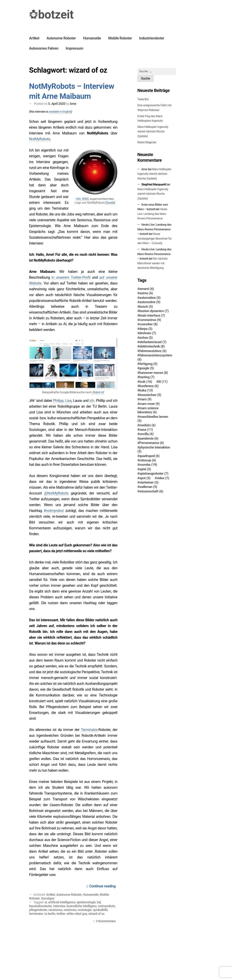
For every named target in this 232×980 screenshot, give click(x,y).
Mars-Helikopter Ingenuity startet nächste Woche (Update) (153, 132)
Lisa (68, 401)
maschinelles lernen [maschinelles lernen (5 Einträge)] (153, 419)
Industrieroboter (152, 38)
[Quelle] (110, 203)
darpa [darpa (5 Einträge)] (146, 329)
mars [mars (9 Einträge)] (145, 399)
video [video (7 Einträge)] (163, 478)
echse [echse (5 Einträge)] (146, 338)
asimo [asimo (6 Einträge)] (146, 293)
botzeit (56, 15)
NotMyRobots (40, 139)
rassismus (56, 910)
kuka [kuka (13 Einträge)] (146, 390)
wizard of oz (96, 914)
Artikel (34, 38)
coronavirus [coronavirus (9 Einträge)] (150, 320)
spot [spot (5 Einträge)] (145, 478)
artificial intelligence (62, 902)
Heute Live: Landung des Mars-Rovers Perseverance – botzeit (154, 229)
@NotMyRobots (56, 493)
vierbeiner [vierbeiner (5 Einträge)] (149, 482)
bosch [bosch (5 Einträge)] (146, 307)
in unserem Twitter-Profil (71, 277)
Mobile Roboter (120, 38)
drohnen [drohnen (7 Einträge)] (148, 333)
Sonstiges (48, 898)
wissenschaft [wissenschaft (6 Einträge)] (151, 491)
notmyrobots (106, 906)
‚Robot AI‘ (98, 392)
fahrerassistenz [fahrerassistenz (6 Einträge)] (153, 351)
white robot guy (77, 914)
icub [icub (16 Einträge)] (146, 382)
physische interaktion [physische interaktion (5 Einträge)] (154, 449)
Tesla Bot (143, 99)
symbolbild (100, 910)
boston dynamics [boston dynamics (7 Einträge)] (154, 311)
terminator (36, 914)
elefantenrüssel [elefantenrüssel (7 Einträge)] (153, 342)
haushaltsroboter (40, 906)
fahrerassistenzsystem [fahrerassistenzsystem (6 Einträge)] (155, 357)
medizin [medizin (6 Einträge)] (148, 425)
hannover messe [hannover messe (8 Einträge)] (154, 373)
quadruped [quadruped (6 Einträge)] (150, 456)
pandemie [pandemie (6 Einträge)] (149, 439)
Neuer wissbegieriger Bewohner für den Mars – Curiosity (155, 239)
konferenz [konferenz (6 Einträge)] (149, 386)
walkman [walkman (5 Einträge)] (148, 487)
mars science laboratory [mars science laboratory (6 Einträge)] (148, 410)
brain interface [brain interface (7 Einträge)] (152, 316)
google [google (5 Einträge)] (147, 368)
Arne (73, 104)
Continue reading (103, 886)
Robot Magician (147, 142)
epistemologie (86, 902)
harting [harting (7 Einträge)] (147, 377)
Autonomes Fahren (44, 48)
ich (92, 401)
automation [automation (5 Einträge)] (150, 298)
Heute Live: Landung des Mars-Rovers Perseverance (152, 214)
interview (59, 906)
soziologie (85, 910)
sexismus (70, 910)
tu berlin (50, 914)
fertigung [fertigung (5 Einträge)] (148, 364)
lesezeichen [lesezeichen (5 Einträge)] (150, 395)
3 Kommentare (107, 922)
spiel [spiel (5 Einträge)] (145, 469)
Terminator (89, 730)
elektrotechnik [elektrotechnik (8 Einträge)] (152, 346)
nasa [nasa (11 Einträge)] (146, 430)
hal (99, 902)
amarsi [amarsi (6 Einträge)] (147, 289)
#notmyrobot (54, 511)
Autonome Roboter (61, 38)
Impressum (74, 48)
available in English (60, 112)
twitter (61, 914)
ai (46, 902)
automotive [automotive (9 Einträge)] (150, 302)
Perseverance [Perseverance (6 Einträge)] (152, 443)
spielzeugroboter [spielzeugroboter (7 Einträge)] (154, 474)
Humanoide (92, 38)
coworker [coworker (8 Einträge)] (148, 324)
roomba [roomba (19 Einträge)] (148, 465)
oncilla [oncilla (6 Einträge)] (146, 434)
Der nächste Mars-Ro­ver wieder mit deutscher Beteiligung (152, 263)
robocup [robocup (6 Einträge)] (148, 460)
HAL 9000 (82, 199)
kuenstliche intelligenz (82, 906)
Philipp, (59, 401)
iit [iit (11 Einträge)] (163, 382)
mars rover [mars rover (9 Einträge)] (150, 404)
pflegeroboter (38, 910)
